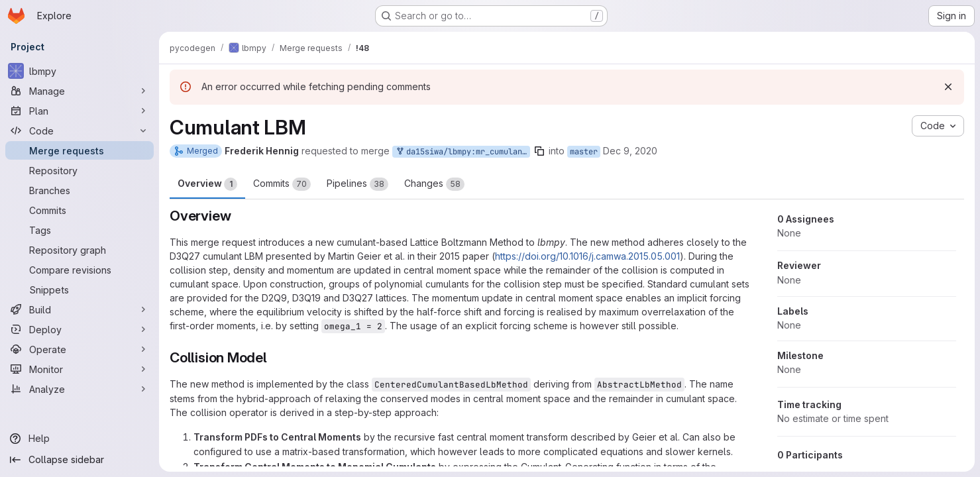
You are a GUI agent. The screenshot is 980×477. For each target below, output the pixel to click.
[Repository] (80, 170)
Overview (207, 184)
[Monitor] (80, 369)
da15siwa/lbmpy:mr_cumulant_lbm (463, 152)
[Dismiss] (948, 87)
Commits (282, 184)
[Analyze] (80, 389)
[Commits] (80, 210)
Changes (434, 184)
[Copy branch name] (539, 151)
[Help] (80, 439)
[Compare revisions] (80, 270)
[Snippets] (80, 290)
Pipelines (357, 184)
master (584, 152)
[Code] (80, 131)
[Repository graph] (80, 250)
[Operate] (80, 349)
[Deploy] (80, 329)
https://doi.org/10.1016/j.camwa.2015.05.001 (587, 256)
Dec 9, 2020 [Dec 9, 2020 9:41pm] (630, 151)
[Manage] (80, 91)
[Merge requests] (80, 150)
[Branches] (80, 190)
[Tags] (80, 230)
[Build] (80, 309)
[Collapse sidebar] (80, 460)
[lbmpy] (80, 71)
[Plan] (80, 111)
